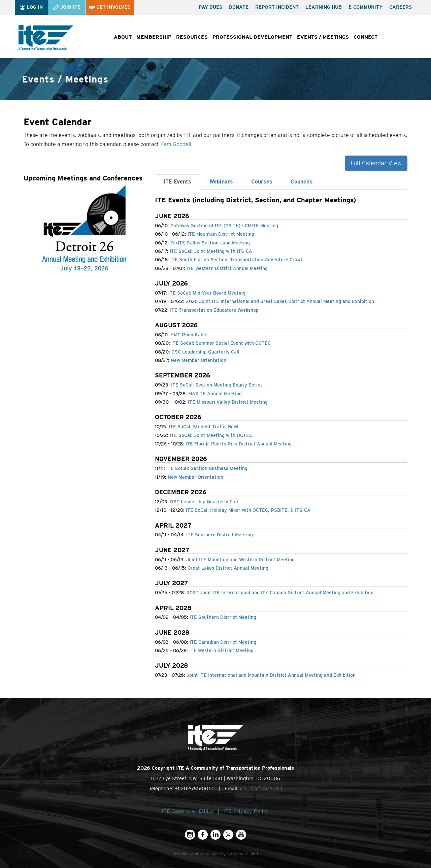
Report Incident (277, 7)
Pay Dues (210, 7)
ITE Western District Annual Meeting (227, 268)
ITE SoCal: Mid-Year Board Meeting (207, 293)
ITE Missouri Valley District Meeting (228, 402)
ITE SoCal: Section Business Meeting (207, 468)
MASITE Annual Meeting (215, 394)
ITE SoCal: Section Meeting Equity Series (217, 385)
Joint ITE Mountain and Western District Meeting (240, 560)
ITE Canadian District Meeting (223, 642)
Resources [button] (192, 37)
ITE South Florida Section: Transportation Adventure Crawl (236, 260)
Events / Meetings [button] (323, 37)
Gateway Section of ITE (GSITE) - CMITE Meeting (224, 226)
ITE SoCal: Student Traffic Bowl (204, 427)
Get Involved (110, 7)
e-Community (366, 7)
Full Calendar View (376, 163)
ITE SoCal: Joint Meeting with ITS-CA (211, 251)
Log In (31, 7)
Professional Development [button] (252, 37)
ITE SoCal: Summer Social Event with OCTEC (221, 343)
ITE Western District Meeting (221, 650)
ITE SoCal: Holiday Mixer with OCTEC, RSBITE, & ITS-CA (248, 510)
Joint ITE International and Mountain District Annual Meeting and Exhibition (271, 675)
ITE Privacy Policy (246, 811)
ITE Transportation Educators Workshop (214, 310)
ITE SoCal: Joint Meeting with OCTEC (211, 435)
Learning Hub (324, 7)
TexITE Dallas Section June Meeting (210, 243)
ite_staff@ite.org (261, 789)
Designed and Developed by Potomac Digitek (216, 854)
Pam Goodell (176, 144)
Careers (401, 7)
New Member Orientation (198, 360)
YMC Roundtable (189, 335)
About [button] (123, 37)
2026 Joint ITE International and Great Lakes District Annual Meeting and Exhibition (280, 301)
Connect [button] (366, 37)
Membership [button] (154, 37)
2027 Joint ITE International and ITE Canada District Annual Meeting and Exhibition (280, 593)
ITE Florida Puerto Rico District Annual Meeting (239, 444)
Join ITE (67, 7)
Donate (239, 7)
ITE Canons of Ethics (188, 811)
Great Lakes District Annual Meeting (228, 568)
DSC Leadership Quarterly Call (205, 352)
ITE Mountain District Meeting (221, 234)
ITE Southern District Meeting (220, 535)
